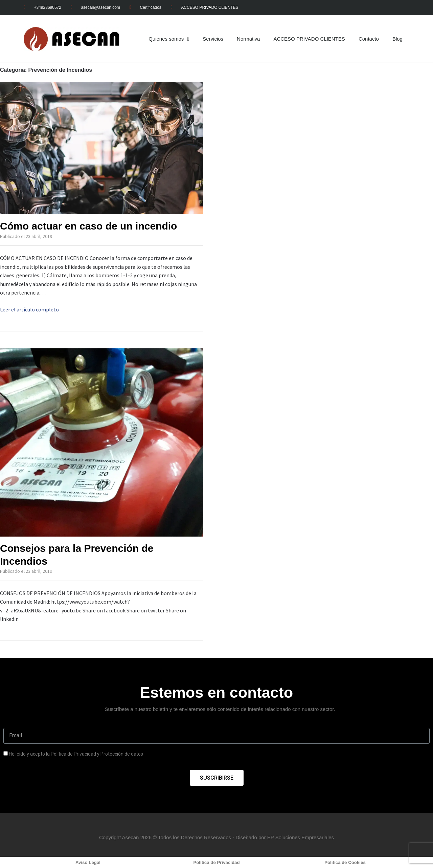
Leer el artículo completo (29, 309)
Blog (397, 39)
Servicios (213, 39)
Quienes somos (169, 39)
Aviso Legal (88, 862)
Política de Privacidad (216, 862)
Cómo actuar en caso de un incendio (88, 226)
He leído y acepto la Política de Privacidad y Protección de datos (76, 754)
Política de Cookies (345, 862)
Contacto (369, 39)
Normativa (248, 39)
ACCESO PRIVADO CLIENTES (309, 39)
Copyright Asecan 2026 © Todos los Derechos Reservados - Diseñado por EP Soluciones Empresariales (216, 837)
